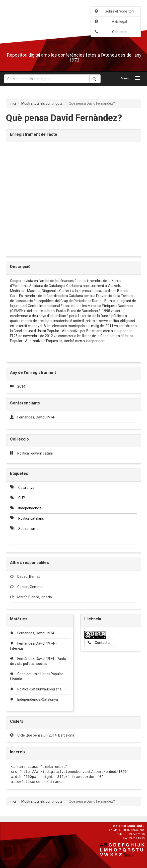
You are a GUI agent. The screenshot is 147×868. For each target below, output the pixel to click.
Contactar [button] (99, 643)
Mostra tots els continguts (42, 103)
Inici (13, 103)
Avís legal (111, 22)
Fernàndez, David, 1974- (36, 417)
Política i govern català (35, 453)
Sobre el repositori (114, 11)
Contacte (111, 32)
